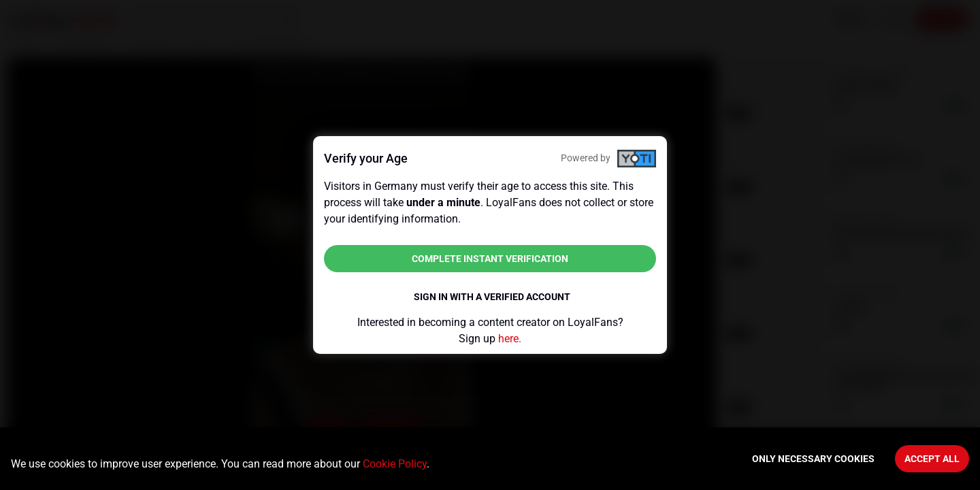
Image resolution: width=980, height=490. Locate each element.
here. (510, 339)
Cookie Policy (395, 464)
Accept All (932, 459)
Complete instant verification (490, 259)
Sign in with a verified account (492, 297)
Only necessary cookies (813, 459)
